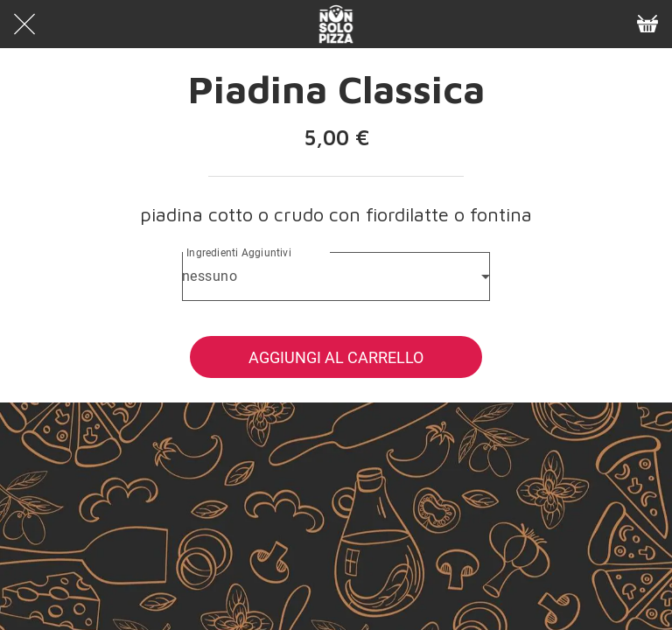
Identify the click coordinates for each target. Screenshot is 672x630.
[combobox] (336, 276)
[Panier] (647, 24)
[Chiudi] (24, 24)
